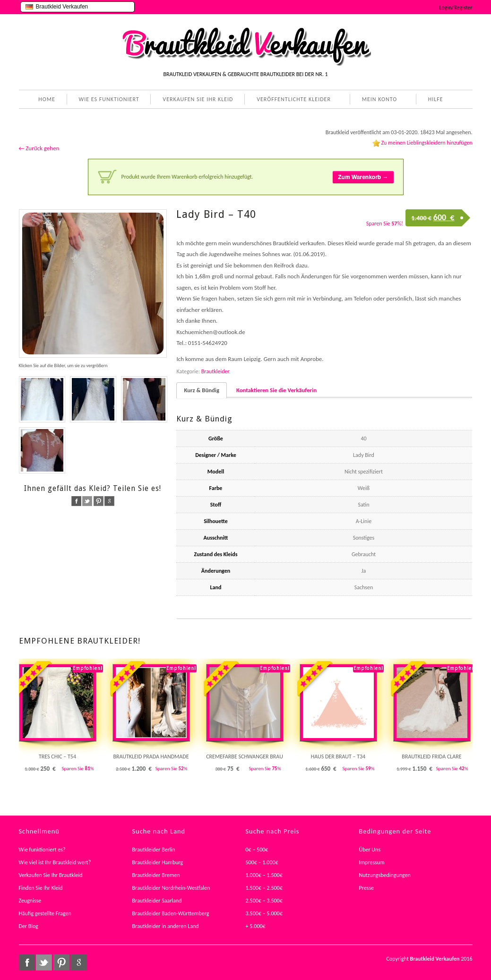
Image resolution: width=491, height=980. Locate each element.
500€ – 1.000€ (262, 862)
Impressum (372, 862)
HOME (47, 99)
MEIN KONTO (378, 100)
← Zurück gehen (39, 148)
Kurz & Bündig (202, 390)
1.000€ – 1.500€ (264, 875)
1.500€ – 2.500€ (264, 888)
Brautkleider (215, 371)
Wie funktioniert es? (42, 850)
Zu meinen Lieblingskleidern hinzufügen (426, 143)
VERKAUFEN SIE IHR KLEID (198, 99)
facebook (76, 501)
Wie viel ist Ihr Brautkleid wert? (55, 862)
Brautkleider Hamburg (158, 862)
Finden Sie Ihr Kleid (41, 888)
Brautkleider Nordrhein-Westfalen (171, 888)
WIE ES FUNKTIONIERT (109, 99)
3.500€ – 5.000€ (264, 913)
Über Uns (370, 850)
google (109, 501)
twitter (87, 501)
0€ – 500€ (257, 850)
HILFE (434, 100)
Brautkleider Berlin (154, 850)
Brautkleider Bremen (156, 875)
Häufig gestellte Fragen (45, 913)
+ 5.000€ (256, 926)
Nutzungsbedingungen (385, 875)
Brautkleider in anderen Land (166, 926)
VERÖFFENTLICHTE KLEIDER (292, 100)
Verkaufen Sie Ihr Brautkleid (51, 875)
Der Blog (29, 926)
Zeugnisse (30, 901)
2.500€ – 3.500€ (264, 901)
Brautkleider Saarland (157, 901)
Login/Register (456, 8)
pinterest (99, 501)
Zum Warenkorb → (363, 177)
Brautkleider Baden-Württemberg (171, 913)
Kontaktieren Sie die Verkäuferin (276, 390)
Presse (367, 888)
